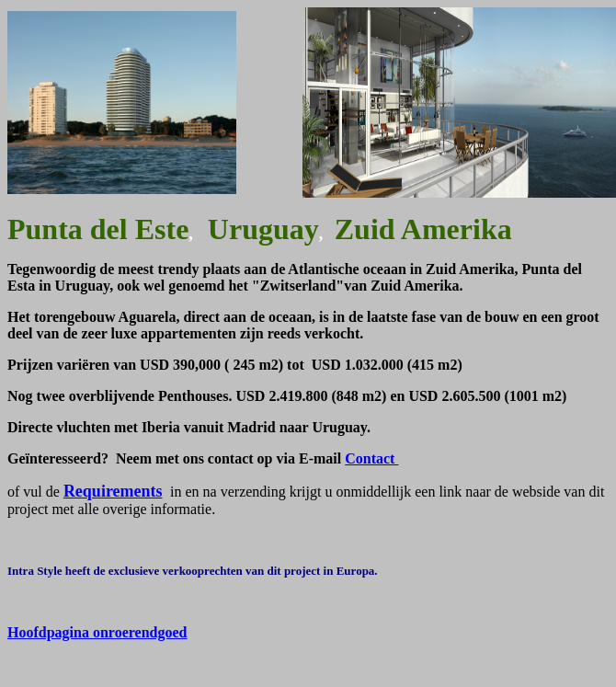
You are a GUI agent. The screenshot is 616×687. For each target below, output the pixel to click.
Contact (371, 458)
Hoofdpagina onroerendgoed (97, 632)
